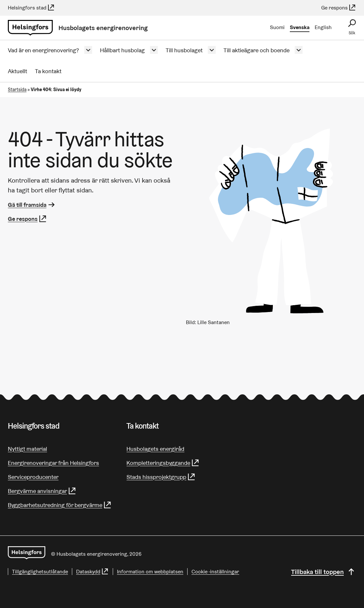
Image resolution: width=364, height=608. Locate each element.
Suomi (277, 27)
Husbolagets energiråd (155, 449)
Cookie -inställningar (215, 572)
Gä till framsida (32, 205)
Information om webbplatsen (150, 572)
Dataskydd (92, 572)
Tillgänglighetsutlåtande (40, 572)
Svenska (300, 27)
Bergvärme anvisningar (42, 491)
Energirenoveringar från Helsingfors (53, 463)
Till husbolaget (184, 50)
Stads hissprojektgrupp (161, 477)
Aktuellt (17, 71)
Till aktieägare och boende (256, 50)
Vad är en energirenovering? (43, 50)
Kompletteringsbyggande (163, 463)
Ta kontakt (48, 71)
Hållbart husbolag (122, 50)
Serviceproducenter (33, 477)
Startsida (17, 90)
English (323, 27)
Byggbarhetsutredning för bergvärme (60, 505)
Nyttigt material (27, 449)
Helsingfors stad (31, 8)
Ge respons (339, 8)
